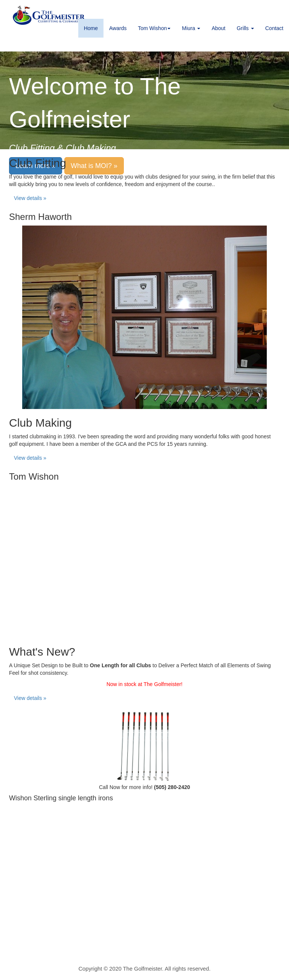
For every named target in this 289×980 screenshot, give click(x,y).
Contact (274, 28)
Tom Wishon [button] (154, 28)
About (218, 28)
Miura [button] (191, 28)
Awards (118, 28)
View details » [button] (30, 198)
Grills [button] (245, 28)
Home (91, 28)
